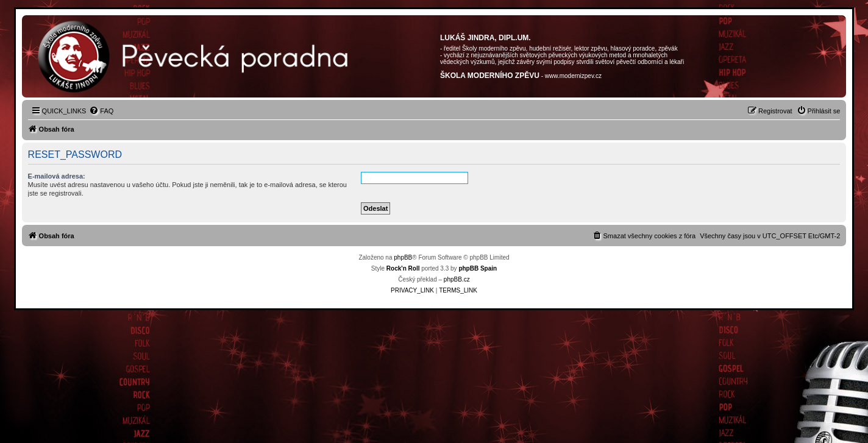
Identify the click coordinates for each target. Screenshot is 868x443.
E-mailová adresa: (57, 176)
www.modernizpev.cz (573, 76)
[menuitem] (101, 111)
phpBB (403, 257)
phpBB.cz (457, 279)
